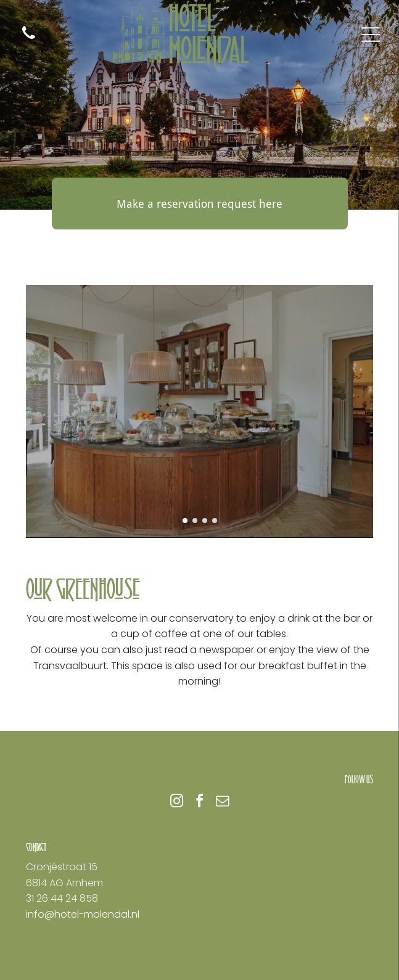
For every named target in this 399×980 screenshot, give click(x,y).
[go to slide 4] (215, 521)
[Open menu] (371, 35)
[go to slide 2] (195, 521)
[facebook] (200, 803)
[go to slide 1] (185, 521)
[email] (223, 803)
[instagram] (177, 803)
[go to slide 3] (205, 521)
